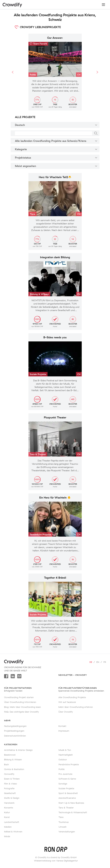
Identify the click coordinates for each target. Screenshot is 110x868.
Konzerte (9, 808)
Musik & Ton (65, 750)
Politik (62, 769)
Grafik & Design (12, 798)
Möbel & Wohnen (13, 832)
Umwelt (62, 827)
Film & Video (11, 784)
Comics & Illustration (14, 769)
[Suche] (96, 133)
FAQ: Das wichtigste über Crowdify (21, 712)
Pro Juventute (65, 774)
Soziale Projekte (66, 788)
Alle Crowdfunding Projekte (72, 697)
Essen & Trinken (12, 779)
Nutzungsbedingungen (15, 726)
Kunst (7, 817)
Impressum (64, 731)
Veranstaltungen (67, 832)
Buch (6, 764)
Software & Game (67, 779)
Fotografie (9, 788)
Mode (7, 836)
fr (105, 662)
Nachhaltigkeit (66, 755)
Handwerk (9, 803)
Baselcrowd (10, 755)
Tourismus (64, 822)
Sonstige (63, 784)
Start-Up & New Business (71, 803)
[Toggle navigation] (103, 5)
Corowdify (9, 774)
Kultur (7, 812)
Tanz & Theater (66, 808)
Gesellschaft (10, 793)
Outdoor (63, 759)
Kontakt (62, 726)
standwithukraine (67, 798)
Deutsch (57, 125)
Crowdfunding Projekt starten (19, 697)
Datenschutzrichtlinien (15, 736)
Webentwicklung (43, 861)
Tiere (61, 817)
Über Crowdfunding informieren (20, 702)
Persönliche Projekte (69, 764)
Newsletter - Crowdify (73, 675)
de (91, 662)
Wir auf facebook (67, 702)
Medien (8, 827)
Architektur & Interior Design (18, 750)
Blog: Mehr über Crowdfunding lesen (23, 707)
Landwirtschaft (12, 822)
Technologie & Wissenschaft (73, 812)
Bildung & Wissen (13, 759)
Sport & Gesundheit (68, 793)
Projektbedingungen (14, 731)
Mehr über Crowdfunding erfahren (76, 707)
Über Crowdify (66, 712)
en (98, 662)
